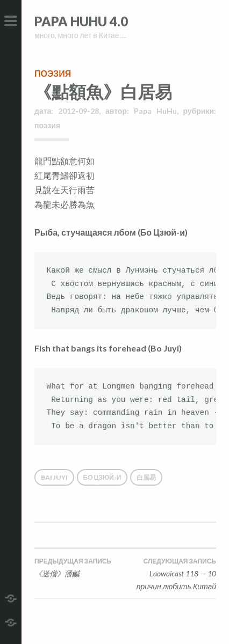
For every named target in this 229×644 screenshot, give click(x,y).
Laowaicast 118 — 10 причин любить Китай (171, 573)
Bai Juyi (54, 477)
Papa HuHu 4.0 (81, 21)
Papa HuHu (155, 111)
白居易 (146, 477)
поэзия (53, 73)
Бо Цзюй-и (102, 477)
